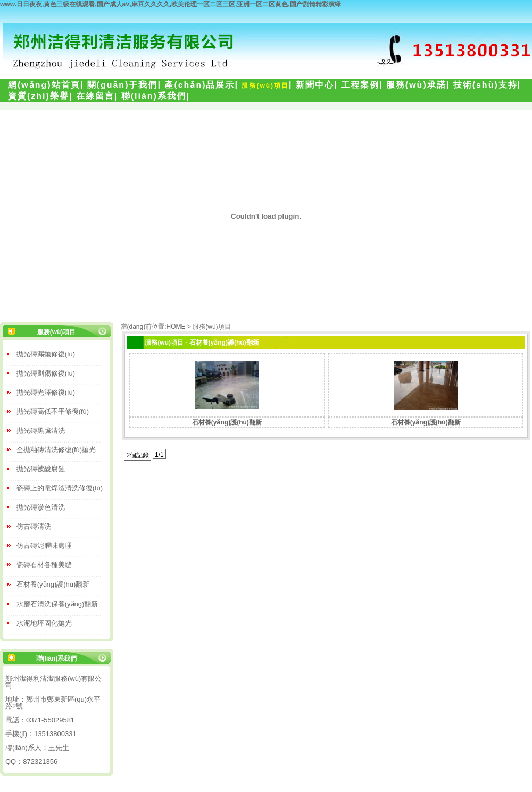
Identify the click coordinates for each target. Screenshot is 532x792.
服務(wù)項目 (265, 86)
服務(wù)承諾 (416, 85)
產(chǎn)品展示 (199, 85)
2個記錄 (138, 455)
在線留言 (95, 96)
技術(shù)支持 (485, 85)
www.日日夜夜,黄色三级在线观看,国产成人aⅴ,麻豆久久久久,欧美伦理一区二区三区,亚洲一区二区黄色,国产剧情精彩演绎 (171, 4)
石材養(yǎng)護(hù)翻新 (227, 422)
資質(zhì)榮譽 (39, 96)
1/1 (159, 455)
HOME (176, 327)
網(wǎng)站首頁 (44, 85)
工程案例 (360, 85)
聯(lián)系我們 (154, 96)
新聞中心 (315, 85)
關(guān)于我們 (123, 85)
